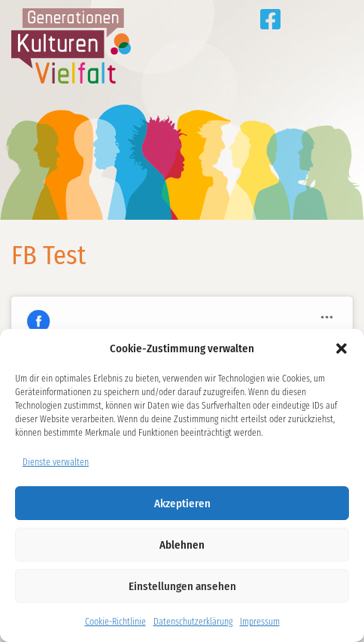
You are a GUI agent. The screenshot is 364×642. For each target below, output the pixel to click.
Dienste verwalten (56, 462)
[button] (341, 348)
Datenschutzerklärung (193, 622)
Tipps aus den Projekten (301, 19)
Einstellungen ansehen (182, 586)
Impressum (260, 622)
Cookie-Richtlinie (115, 622)
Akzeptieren (182, 504)
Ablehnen (182, 545)
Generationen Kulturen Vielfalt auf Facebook (270, 19)
